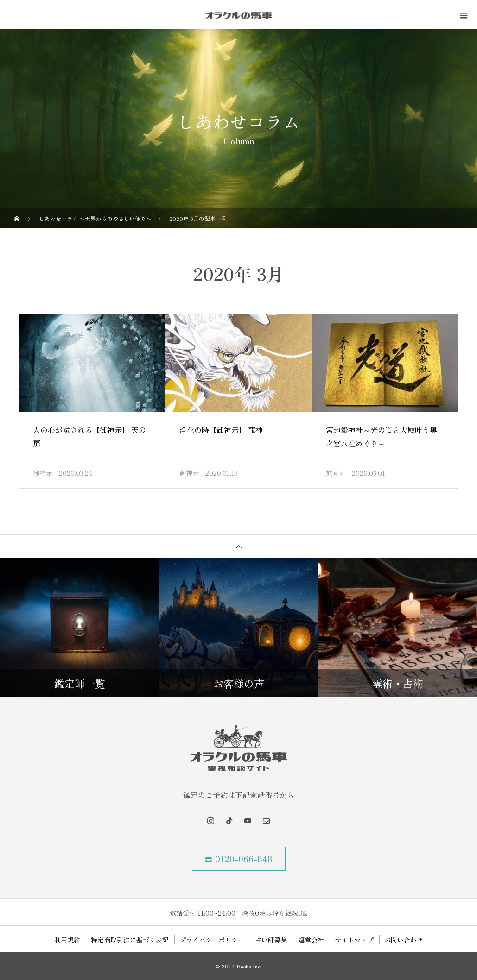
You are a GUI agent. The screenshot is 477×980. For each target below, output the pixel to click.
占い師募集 (271, 940)
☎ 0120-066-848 (238, 859)
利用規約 (67, 940)
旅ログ (336, 473)
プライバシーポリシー (212, 940)
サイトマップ (354, 940)
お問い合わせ (404, 940)
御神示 (43, 473)
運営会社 (311, 940)
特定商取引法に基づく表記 (130, 940)
